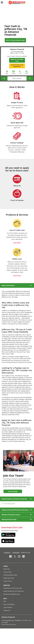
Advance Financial (17, 49)
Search (27, 72)
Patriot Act (7, 569)
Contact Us (7, 610)
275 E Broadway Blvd (8, 504)
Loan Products (8, 607)
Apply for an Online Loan (15, 40)
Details (14, 72)
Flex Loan (8, 339)
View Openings (13, 491)
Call (20, 72)
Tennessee (16, 553)
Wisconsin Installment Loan (12, 594)
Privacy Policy (7, 572)
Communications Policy (10, 575)
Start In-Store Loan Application (17, 66)
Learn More (17, 243)
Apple (8, 541)
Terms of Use (8, 581)
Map (7, 72)
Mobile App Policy (9, 578)
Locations (7, 553)
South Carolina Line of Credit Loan (13, 591)
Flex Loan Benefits (9, 604)
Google (8, 535)
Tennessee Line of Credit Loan (13, 588)
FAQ (5, 601)
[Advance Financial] (17, 3)
